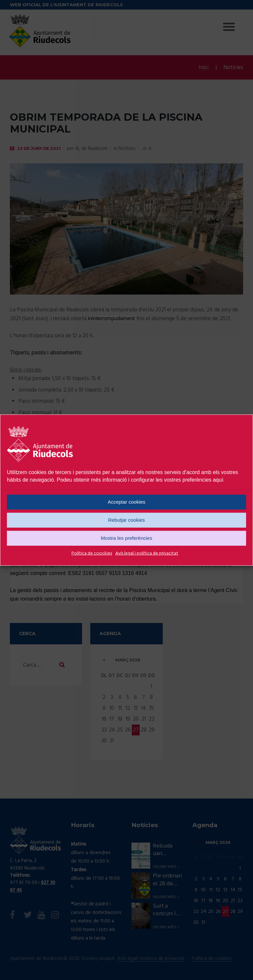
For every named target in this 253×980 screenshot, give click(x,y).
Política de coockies (92, 553)
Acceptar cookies (126, 502)
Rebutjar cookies (126, 520)
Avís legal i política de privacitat (147, 553)
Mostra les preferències (126, 538)
